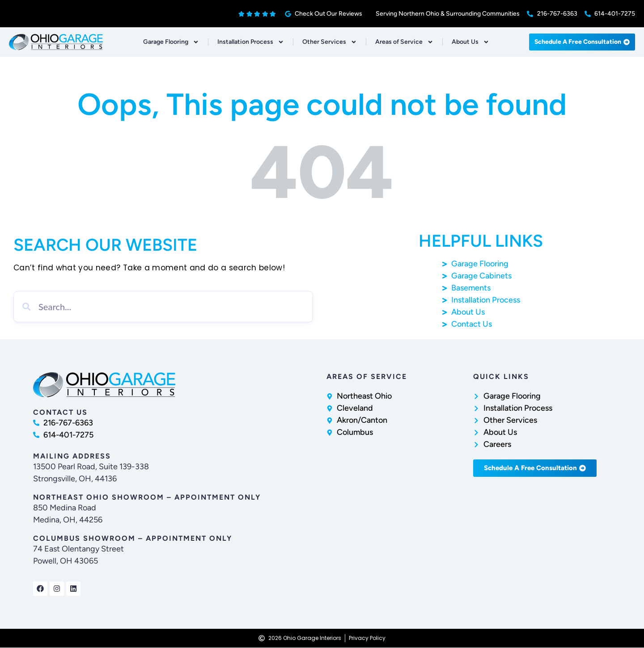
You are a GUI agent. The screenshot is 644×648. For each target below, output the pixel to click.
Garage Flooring (171, 42)
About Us (470, 42)
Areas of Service (404, 42)
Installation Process (251, 42)
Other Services (330, 42)
